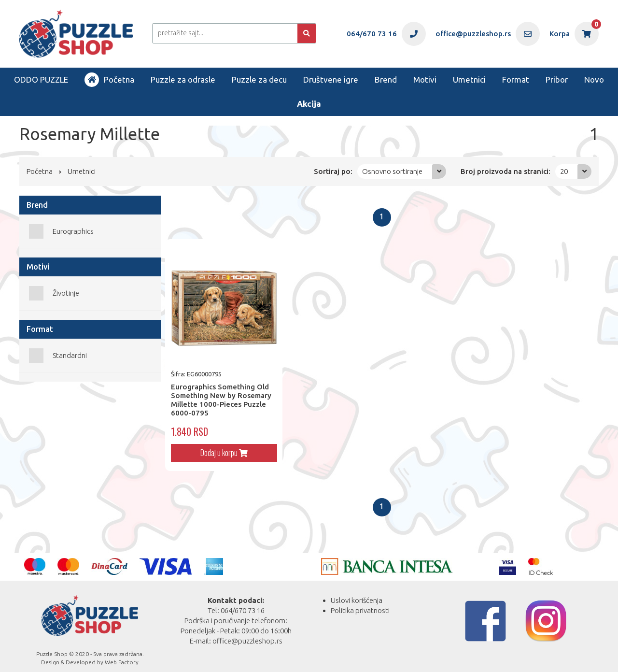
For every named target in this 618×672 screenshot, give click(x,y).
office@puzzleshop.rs (247, 632)
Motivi (425, 79)
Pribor (557, 79)
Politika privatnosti (360, 601)
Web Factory (122, 653)
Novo (594, 79)
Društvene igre (331, 79)
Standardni (70, 355)
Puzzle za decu (259, 79)
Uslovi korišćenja (357, 591)
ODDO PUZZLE (41, 79)
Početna (109, 80)
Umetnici (469, 79)
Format (516, 79)
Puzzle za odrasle (183, 79)
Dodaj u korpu (220, 443)
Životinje (66, 293)
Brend (386, 79)
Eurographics (73, 231)
